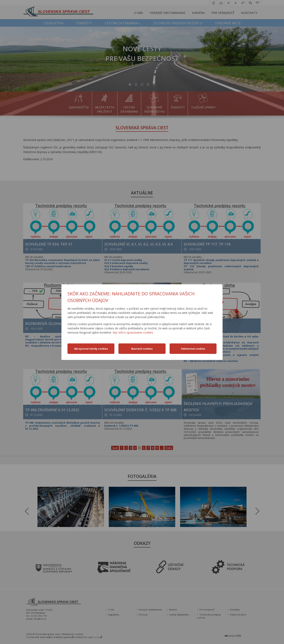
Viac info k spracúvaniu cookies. (133, 332)
